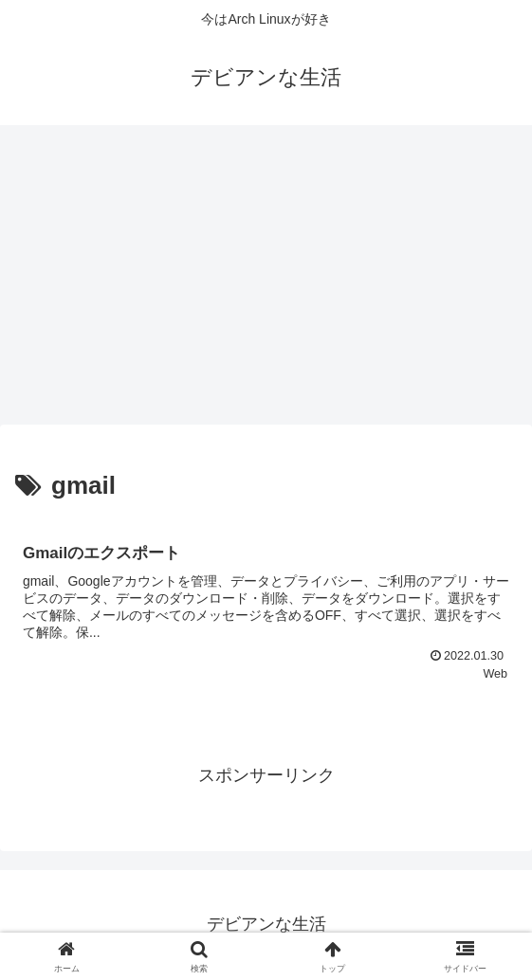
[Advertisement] (266, 281)
